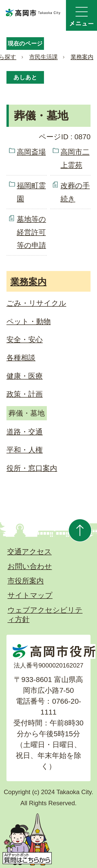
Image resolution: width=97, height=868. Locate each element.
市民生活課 (43, 57)
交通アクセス (29, 552)
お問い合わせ (30, 566)
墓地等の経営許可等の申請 (31, 232)
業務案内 (82, 57)
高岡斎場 (31, 152)
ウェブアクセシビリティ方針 (45, 615)
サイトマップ (30, 595)
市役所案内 (26, 581)
